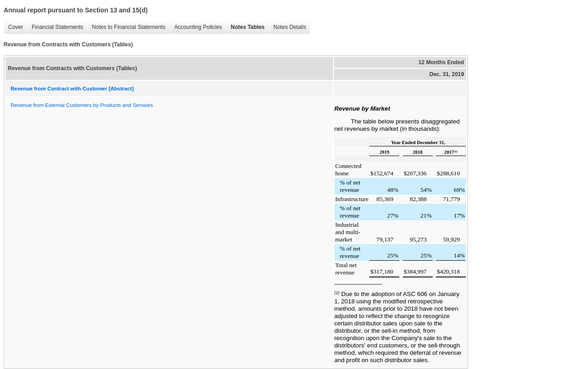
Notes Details (287, 27)
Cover (13, 27)
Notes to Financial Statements (126, 27)
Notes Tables (245, 27)
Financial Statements (55, 27)
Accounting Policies (196, 27)
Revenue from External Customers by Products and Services (82, 105)
